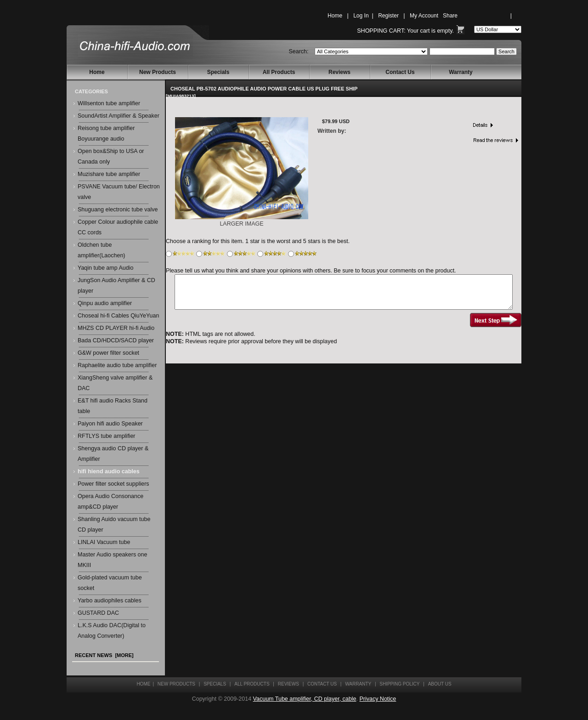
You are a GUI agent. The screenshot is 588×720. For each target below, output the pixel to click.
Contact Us (400, 72)
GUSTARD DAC (98, 613)
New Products (158, 72)
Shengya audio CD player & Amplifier (113, 454)
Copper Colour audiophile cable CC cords (118, 227)
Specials (218, 72)
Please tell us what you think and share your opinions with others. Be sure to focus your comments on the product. (311, 271)
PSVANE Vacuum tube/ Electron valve (119, 192)
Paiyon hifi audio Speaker (110, 424)
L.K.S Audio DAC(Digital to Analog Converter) (112, 631)
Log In (361, 16)
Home (335, 16)
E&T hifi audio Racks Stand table (113, 406)
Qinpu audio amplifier (105, 303)
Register (388, 16)
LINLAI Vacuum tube (104, 542)
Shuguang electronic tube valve (118, 210)
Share (450, 16)
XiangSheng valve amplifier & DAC (115, 383)
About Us (440, 684)
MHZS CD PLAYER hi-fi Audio (116, 328)
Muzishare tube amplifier (109, 174)
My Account (424, 16)
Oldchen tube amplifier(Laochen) (102, 250)
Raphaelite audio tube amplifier (117, 365)
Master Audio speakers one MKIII (112, 560)
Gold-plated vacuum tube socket (110, 583)
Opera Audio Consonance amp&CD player (110, 502)
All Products (279, 72)
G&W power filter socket (108, 353)
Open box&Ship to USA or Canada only (111, 156)
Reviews (339, 72)
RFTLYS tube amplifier (107, 436)
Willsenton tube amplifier (109, 103)
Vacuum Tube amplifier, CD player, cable (305, 699)
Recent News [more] (104, 655)
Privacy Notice (378, 699)
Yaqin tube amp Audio (105, 268)
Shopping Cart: (381, 31)
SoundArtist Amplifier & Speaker (119, 116)
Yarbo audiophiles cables (110, 601)
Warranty (461, 72)
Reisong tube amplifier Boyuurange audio (106, 133)
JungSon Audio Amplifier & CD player (116, 286)
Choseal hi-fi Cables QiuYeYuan (118, 316)
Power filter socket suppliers (113, 484)
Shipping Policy (399, 684)
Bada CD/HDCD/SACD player (116, 340)
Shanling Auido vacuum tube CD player (114, 524)
